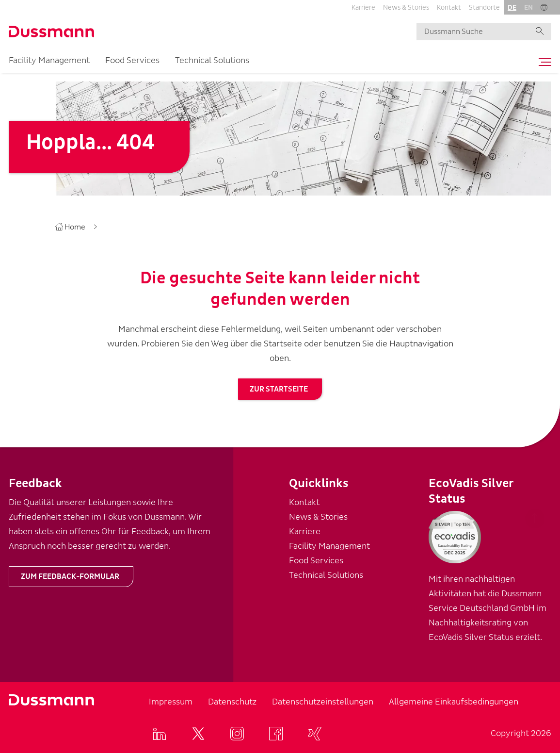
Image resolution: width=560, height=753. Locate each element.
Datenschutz (232, 702)
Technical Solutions (212, 60)
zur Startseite (279, 389)
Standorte (484, 8)
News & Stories (406, 8)
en (528, 8)
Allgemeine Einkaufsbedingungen (454, 702)
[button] (544, 7)
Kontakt (449, 8)
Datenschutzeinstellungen (323, 702)
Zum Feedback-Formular (70, 576)
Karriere (363, 8)
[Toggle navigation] (543, 62)
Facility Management (49, 60)
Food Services (132, 60)
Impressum (171, 702)
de (512, 8)
